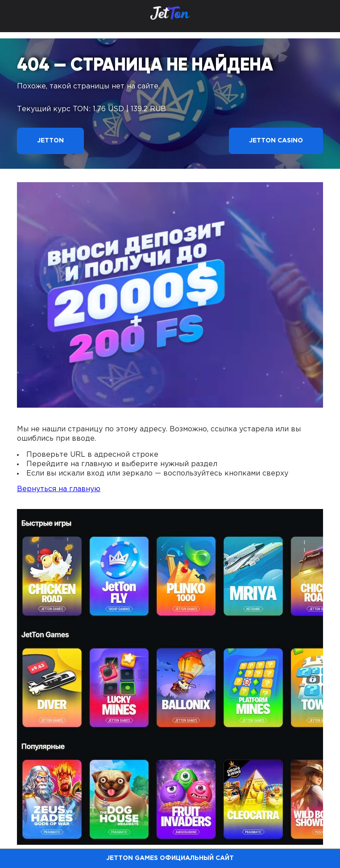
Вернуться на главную (59, 489)
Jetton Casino (276, 141)
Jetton (50, 141)
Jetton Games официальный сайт (170, 858)
